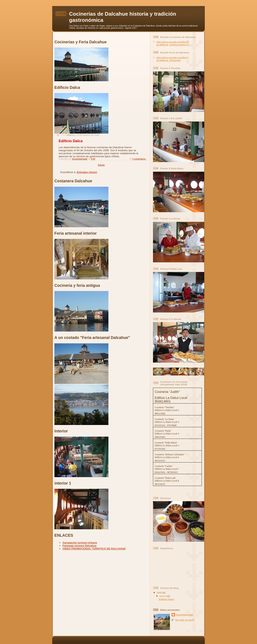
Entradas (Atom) (87, 172)
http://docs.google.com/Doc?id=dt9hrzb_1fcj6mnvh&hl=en (173, 43)
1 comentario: (139, 159)
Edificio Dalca (71, 141)
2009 (160, 593)
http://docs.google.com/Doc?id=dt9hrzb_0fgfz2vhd (173, 59)
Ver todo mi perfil (185, 620)
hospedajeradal (184, 615)
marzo (163, 596)
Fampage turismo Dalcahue (80, 546)
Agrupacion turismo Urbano (80, 543)
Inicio (101, 165)
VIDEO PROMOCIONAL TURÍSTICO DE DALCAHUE (94, 549)
